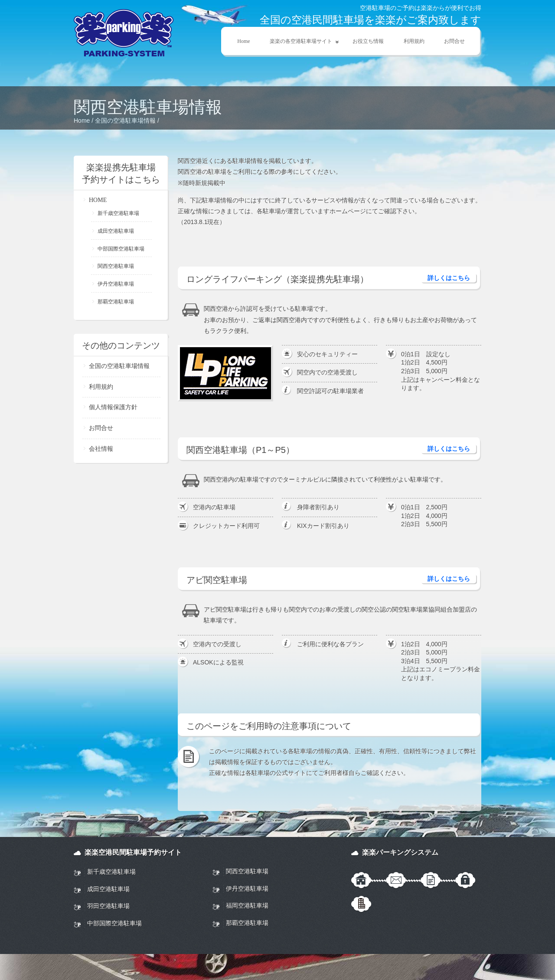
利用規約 (414, 41)
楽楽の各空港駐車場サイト (300, 42)
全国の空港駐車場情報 (125, 120)
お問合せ (454, 41)
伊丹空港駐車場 (116, 284)
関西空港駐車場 (116, 266)
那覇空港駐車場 (116, 302)
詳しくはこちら (449, 278)
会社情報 (101, 449)
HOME (98, 200)
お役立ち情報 (368, 41)
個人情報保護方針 (113, 407)
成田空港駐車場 (116, 231)
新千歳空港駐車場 (118, 213)
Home (243, 41)
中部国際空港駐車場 (121, 249)
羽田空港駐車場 (108, 906)
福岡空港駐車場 (247, 905)
